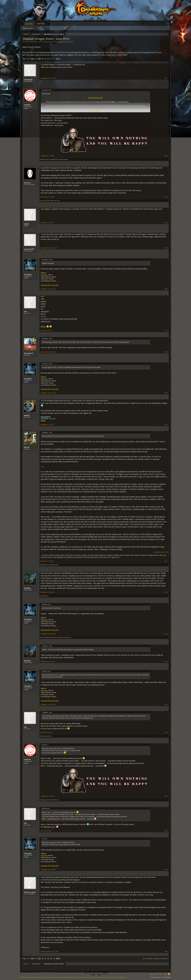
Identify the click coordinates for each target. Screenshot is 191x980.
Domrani (27, 183)
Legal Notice (154, 974)
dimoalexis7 (29, 353)
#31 (166, 561)
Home (165, 974)
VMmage (43, 800)
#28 (166, 352)
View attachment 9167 (96, 98)
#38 (166, 831)
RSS (169, 974)
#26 (166, 289)
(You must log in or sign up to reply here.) (156, 958)
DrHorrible (44, 275)
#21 (166, 78)
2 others (60, 159)
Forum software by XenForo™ (73, 977)
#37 (166, 796)
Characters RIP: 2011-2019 (50, 285)
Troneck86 (52, 159)
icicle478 (46, 637)
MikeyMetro (44, 565)
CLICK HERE (122, 55)
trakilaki (27, 105)
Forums (29, 24)
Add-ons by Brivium (109, 977)
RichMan (27, 588)
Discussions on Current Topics (41, 42)
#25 (166, 248)
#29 (166, 393)
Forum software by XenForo (38, 977)
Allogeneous (61, 42)
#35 (166, 705)
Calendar (40, 24)
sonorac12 (43, 200)
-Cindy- (52, 200)
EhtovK (42, 159)
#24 (166, 223)
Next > (58, 59)
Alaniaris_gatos (30, 892)
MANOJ (27, 415)
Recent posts (28, 28)
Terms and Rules (156, 977)
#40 (166, 951)
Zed (46, 159)
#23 (166, 197)
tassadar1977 (29, 249)
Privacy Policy (166, 977)
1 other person (61, 637)
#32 (166, 592)
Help (160, 974)
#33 (166, 634)
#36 (166, 732)
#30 (166, 425)
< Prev (32, 59)
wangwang (28, 79)
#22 (166, 156)
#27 (166, 331)
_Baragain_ (28, 274)
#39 (166, 870)
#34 (166, 662)
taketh (26, 224)
